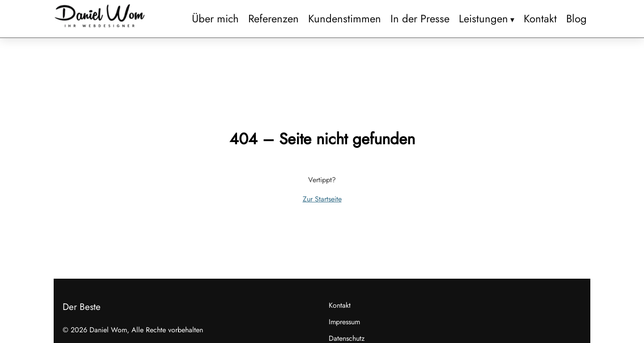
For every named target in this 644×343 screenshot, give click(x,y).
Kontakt (540, 19)
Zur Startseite (322, 199)
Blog (576, 19)
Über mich (215, 19)
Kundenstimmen (345, 19)
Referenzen (273, 19)
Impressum (344, 322)
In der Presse (420, 19)
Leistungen (483, 19)
